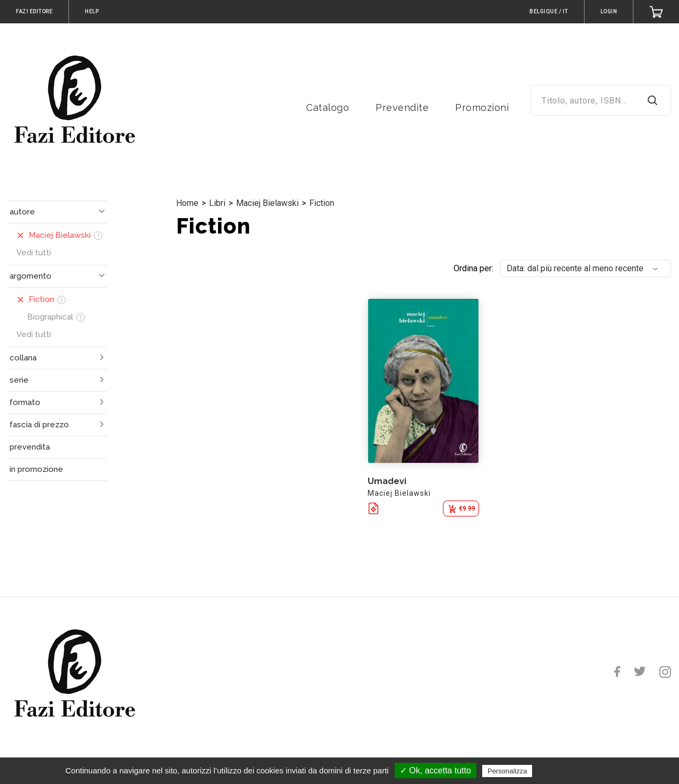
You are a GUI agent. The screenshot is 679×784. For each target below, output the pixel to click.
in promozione (36, 469)
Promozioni (482, 107)
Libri (217, 203)
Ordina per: (473, 268)
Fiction (322, 203)
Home (187, 203)
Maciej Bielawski (267, 203)
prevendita (30, 447)
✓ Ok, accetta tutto (436, 770)
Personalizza (507, 771)
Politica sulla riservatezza (580, 771)
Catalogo (328, 107)
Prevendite (402, 107)
